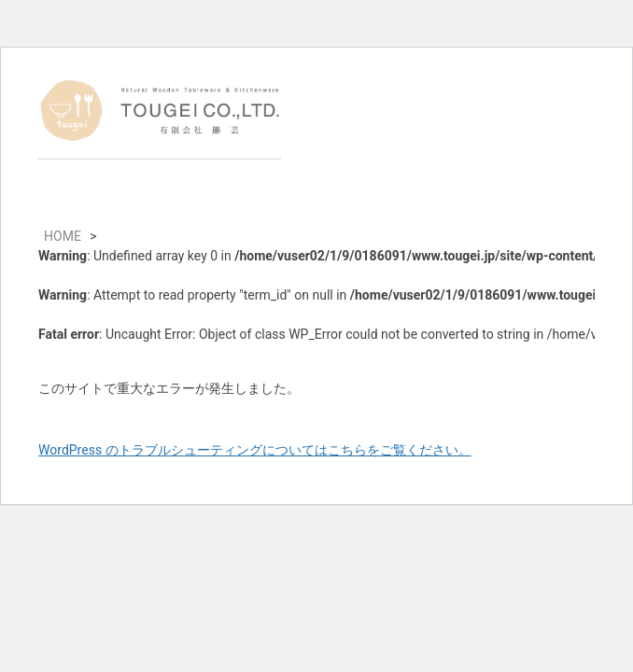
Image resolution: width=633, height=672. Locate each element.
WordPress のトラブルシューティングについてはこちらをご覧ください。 (255, 450)
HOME (63, 236)
